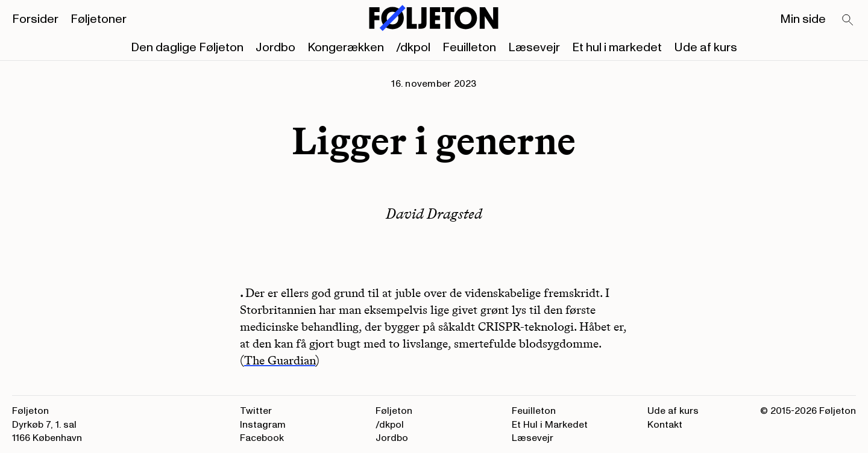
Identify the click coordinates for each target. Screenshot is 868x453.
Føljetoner (99, 19)
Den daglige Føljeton (187, 48)
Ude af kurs (706, 48)
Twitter (256, 411)
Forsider (35, 19)
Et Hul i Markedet (550, 425)
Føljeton (394, 411)
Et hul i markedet (617, 48)
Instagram (263, 425)
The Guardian (280, 360)
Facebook (262, 438)
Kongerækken (346, 48)
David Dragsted (434, 214)
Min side (803, 19)
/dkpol (413, 48)
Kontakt (665, 425)
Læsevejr (534, 48)
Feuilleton (469, 48)
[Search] (848, 20)
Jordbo (275, 48)
